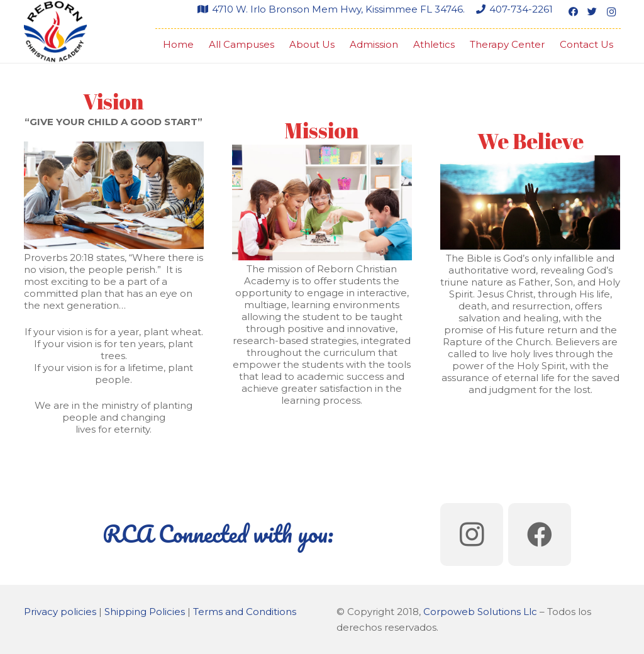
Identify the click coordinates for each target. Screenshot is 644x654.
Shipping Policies (145, 612)
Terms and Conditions (245, 612)
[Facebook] (574, 12)
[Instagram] (611, 12)
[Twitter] (592, 12)
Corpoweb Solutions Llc (480, 612)
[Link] (55, 31)
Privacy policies (60, 612)
